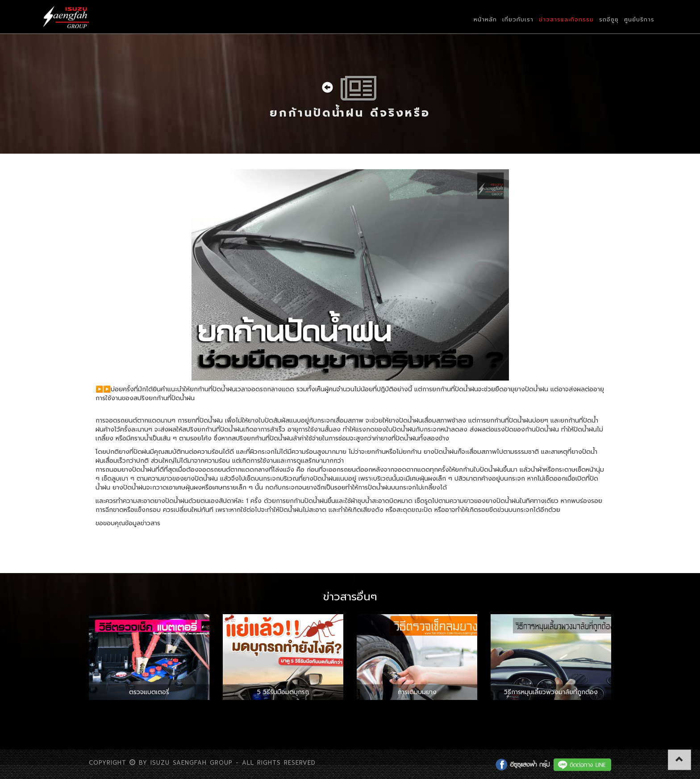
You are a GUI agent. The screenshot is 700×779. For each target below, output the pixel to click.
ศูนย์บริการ (639, 19)
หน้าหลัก (485, 19)
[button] (679, 760)
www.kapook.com (189, 523)
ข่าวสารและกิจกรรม (566, 19)
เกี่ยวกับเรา (518, 19)
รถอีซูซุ (609, 19)
